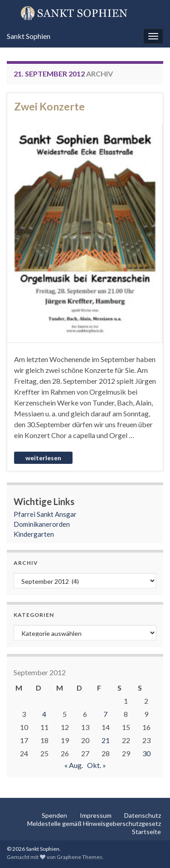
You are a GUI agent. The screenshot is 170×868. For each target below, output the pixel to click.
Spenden (54, 815)
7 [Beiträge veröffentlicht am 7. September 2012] (105, 714)
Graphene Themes (80, 857)
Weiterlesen (43, 458)
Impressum (96, 815)
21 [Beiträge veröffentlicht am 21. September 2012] (106, 740)
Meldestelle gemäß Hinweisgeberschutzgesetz (94, 823)
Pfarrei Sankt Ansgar (45, 514)
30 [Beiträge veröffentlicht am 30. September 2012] (146, 753)
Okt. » (97, 765)
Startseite (146, 832)
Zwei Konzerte (49, 106)
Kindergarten (34, 534)
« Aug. (74, 765)
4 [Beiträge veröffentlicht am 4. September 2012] (44, 714)
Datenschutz (143, 815)
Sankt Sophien (29, 36)
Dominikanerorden (42, 524)
